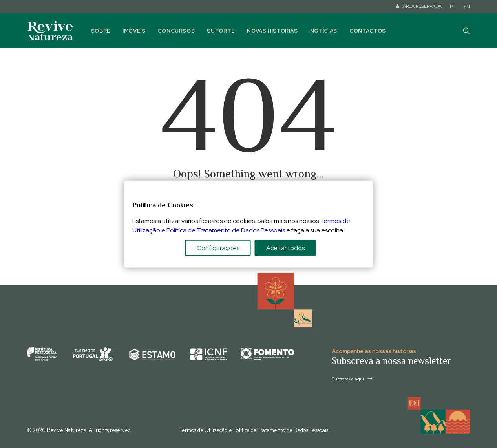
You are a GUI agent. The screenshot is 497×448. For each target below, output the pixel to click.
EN (467, 7)
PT (453, 7)
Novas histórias (272, 31)
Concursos (176, 31)
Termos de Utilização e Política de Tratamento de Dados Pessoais (254, 430)
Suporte (221, 31)
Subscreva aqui (352, 379)
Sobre (101, 31)
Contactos (368, 31)
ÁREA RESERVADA (422, 6)
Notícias (324, 31)
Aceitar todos (285, 248)
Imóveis (134, 31)
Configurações (218, 248)
